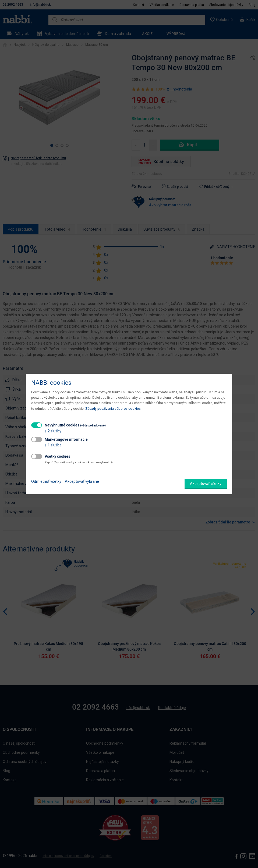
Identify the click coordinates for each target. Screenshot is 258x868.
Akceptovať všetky (206, 484)
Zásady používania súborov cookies (113, 409)
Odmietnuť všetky (46, 481)
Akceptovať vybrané (82, 481)
